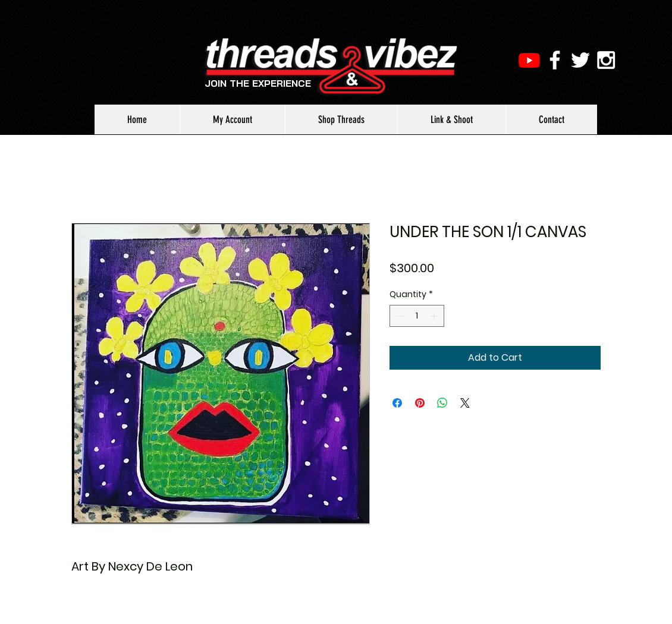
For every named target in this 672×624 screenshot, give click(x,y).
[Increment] (435, 316)
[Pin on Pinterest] (420, 403)
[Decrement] (399, 316)
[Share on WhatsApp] (442, 403)
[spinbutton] (417, 316)
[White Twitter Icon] (580, 60)
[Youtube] (529, 60)
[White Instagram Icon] (606, 60)
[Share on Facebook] (397, 403)
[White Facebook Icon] (555, 60)
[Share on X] (465, 403)
